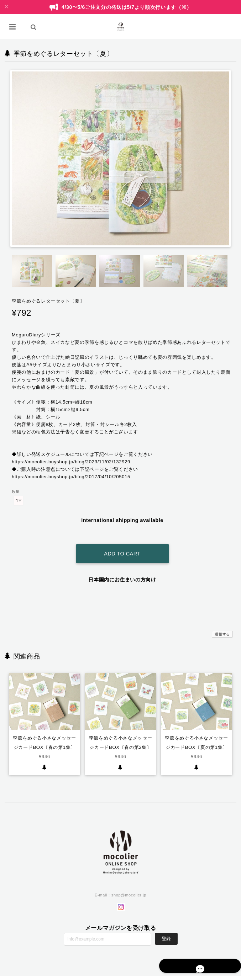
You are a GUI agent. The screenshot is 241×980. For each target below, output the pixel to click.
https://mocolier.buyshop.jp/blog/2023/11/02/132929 (71, 462)
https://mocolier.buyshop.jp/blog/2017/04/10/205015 (71, 477)
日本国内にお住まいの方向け (122, 571)
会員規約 (221, 974)
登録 (166, 930)
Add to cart (122, 545)
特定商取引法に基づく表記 (187, 974)
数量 (15, 492)
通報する (222, 625)
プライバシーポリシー (141, 974)
